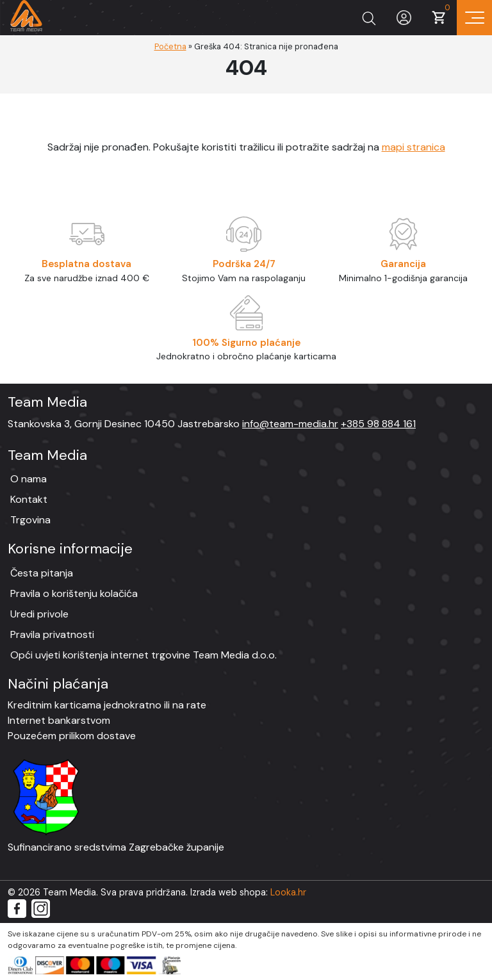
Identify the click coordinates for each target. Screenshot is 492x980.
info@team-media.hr (290, 424)
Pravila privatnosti (52, 634)
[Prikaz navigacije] (474, 18)
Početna (170, 46)
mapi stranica (414, 147)
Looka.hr (288, 892)
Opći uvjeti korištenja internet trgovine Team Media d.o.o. (143, 655)
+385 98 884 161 (378, 424)
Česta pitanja (42, 573)
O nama (29, 479)
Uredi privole (39, 614)
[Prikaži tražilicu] (369, 18)
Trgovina (30, 520)
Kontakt (29, 499)
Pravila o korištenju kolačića (74, 593)
